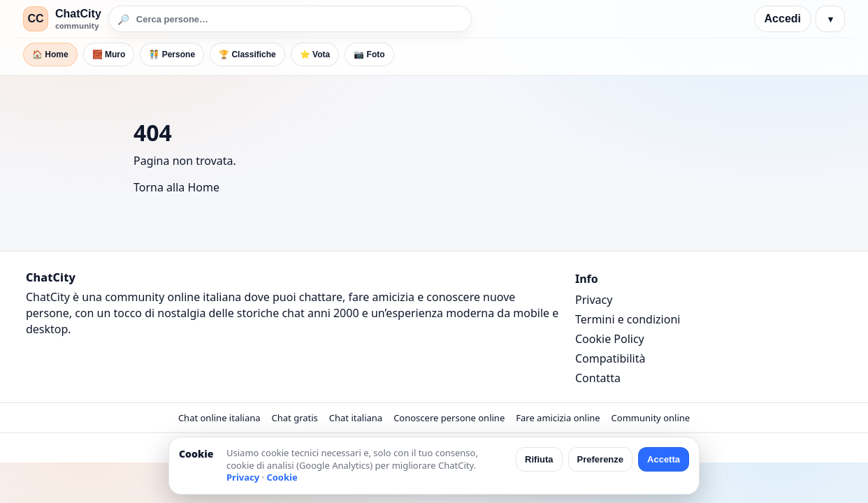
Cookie (282, 477)
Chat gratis (295, 418)
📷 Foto (369, 54)
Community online (651, 418)
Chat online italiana (219, 418)
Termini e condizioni (628, 319)
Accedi (783, 19)
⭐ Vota (315, 54)
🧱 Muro (109, 54)
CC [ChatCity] (35, 19)
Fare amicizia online (558, 418)
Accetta (664, 459)
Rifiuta (539, 459)
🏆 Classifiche (247, 54)
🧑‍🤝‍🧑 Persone (172, 54)
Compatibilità (610, 358)
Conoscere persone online (449, 418)
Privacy (594, 300)
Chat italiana (356, 418)
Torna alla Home (176, 187)
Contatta (598, 378)
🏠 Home (50, 54)
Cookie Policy (610, 339)
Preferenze (600, 459)
